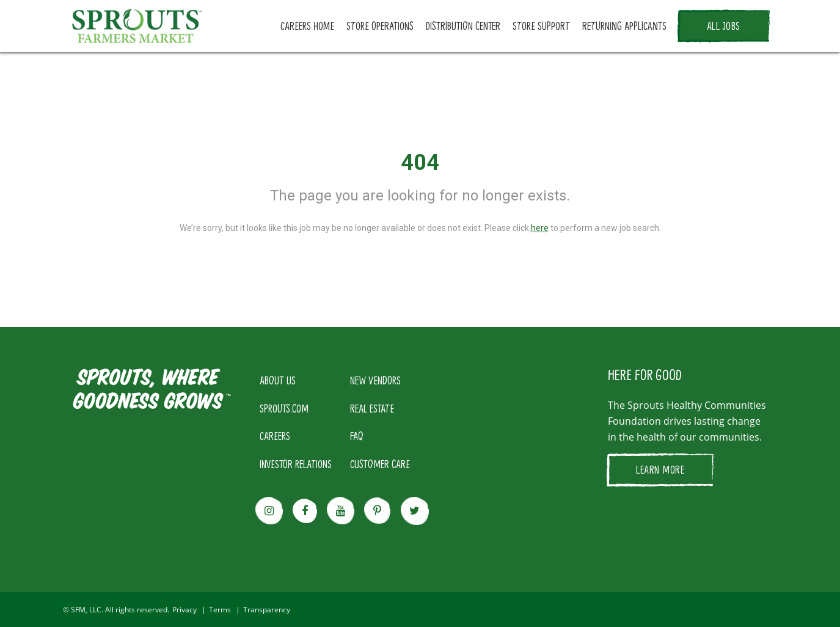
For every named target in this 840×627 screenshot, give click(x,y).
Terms (220, 610)
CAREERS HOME (307, 26)
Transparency (267, 610)
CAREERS (275, 436)
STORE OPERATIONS (380, 26)
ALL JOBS (724, 26)
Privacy (184, 610)
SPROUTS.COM (284, 408)
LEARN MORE (660, 469)
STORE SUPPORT (541, 26)
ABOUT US (278, 380)
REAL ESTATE (372, 408)
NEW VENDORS (375, 380)
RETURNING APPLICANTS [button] (624, 26)
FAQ (357, 436)
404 (420, 163)
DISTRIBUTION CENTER (463, 26)
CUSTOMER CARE (380, 464)
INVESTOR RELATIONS (296, 464)
